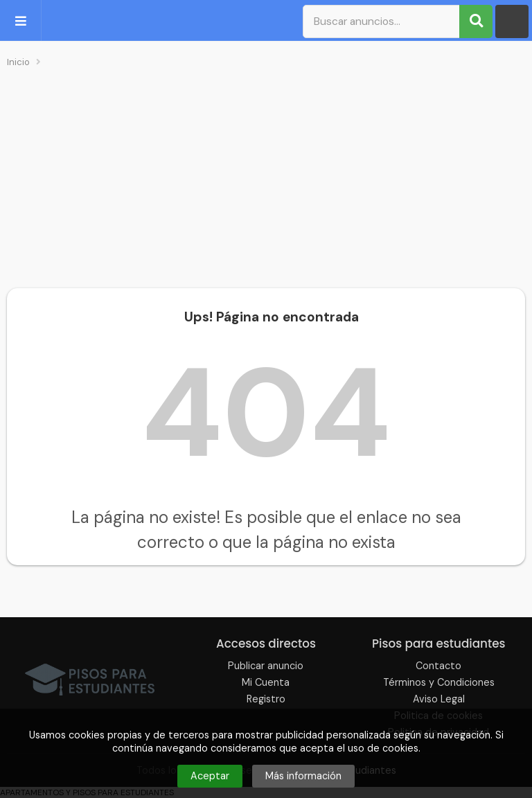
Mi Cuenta (266, 682)
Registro (266, 699)
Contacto (438, 666)
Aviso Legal (439, 699)
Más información (303, 776)
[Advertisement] (266, 177)
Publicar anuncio (266, 666)
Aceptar (210, 776)
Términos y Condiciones (439, 682)
